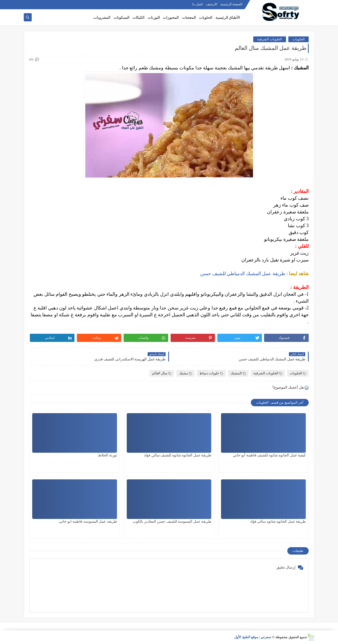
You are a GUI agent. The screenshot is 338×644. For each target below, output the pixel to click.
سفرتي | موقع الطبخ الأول (253, 637)
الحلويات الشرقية (270, 39)
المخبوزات (171, 18)
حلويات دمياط (211, 373)
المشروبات (102, 18)
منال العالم (162, 373)
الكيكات (139, 18)
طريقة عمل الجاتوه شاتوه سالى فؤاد (278, 521)
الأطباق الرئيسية (228, 18)
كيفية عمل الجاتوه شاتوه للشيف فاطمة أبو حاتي (269, 455)
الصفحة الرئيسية (231, 4)
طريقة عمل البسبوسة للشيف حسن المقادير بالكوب (172, 521)
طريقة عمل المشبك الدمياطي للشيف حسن (243, 274)
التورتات (154, 18)
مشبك (186, 373)
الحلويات (206, 18)
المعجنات (189, 18)
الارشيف (212, 4)
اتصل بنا (197, 4)
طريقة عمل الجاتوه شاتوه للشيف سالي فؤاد (178, 455)
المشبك (238, 373)
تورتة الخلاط (107, 455)
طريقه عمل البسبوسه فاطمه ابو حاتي (88, 521)
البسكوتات (121, 18)
